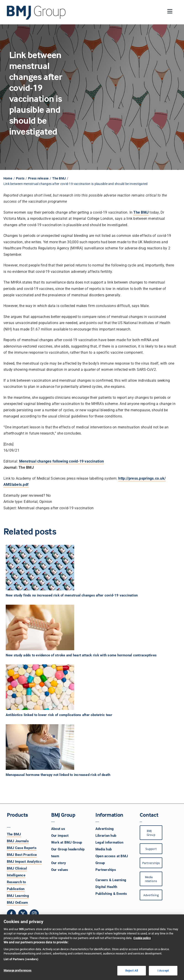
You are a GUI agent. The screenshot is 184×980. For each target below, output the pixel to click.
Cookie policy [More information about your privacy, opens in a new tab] (142, 938)
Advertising (105, 829)
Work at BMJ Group (67, 842)
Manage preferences (18, 970)
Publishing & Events (111, 894)
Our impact (60, 836)
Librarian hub (106, 836)
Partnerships (106, 870)
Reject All (132, 971)
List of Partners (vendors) (21, 959)
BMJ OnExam (17, 903)
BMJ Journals (18, 841)
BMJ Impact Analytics (24, 862)
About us (58, 829)
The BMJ (14, 834)
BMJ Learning (18, 896)
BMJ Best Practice (22, 855)
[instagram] (34, 914)
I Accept (163, 971)
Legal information (109, 842)
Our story (59, 863)
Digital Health (106, 887)
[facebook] (11, 914)
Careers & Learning (111, 880)
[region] (92, 947)
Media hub (104, 849)
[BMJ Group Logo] (37, 7)
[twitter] (23, 914)
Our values (60, 870)
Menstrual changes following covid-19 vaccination (62, 461)
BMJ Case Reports (22, 848)
